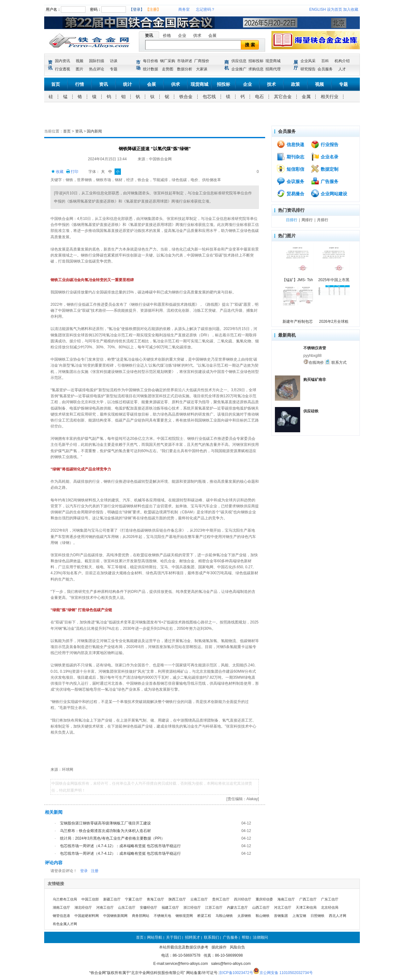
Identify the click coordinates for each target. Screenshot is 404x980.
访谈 (114, 61)
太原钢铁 (244, 916)
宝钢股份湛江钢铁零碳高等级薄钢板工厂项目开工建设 (105, 823)
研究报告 (308, 69)
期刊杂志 (290, 156)
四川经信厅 (243, 899)
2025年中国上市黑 (334, 280)
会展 (212, 35)
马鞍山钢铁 (224, 916)
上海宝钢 (299, 916)
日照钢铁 (318, 916)
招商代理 (273, 69)
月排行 (323, 220)
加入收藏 (351, 9)
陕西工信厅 (177, 899)
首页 (56, 84)
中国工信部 (90, 899)
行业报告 (324, 144)
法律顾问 (260, 937)
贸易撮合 (290, 193)
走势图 (168, 69)
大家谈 (202, 69)
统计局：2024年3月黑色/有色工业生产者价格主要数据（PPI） (112, 838)
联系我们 (211, 937)
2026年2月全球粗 (334, 322)
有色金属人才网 (65, 924)
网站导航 (155, 937)
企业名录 (324, 156)
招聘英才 (193, 937)
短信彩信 (290, 169)
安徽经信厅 (149, 907)
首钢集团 (281, 916)
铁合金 (186, 97)
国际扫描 (97, 61)
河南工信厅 (105, 907)
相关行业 (330, 97)
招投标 (223, 84)
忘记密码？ (205, 9)
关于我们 (174, 937)
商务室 (184, 9)
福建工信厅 (170, 907)
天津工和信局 (306, 907)
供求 (197, 35)
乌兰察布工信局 (65, 899)
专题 (114, 69)
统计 (128, 84)
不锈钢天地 (162, 916)
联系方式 (336, 362)
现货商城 (273, 61)
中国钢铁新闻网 (115, 916)
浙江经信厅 (192, 907)
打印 (72, 172)
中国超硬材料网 (87, 916)
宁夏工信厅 (134, 899)
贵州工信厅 (221, 899)
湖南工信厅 (61, 907)
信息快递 (290, 144)
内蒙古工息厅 (237, 907)
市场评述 (185, 61)
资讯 (149, 35)
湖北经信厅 (83, 907)
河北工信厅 (283, 907)
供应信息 (239, 61)
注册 (95, 871)
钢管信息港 (61, 916)
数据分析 (185, 69)
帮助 (246, 937)
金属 (306, 97)
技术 (271, 84)
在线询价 (314, 362)
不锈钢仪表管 (315, 348)
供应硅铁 (311, 411)
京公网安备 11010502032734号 (286, 973)
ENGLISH (318, 9)
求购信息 (256, 69)
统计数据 (151, 69)
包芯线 (209, 97)
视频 (80, 61)
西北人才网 (338, 916)
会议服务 (290, 181)
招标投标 (256, 61)
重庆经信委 (264, 899)
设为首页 (335, 9)
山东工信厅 (127, 907)
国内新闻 (94, 131)
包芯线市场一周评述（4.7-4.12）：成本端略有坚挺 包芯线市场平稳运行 (120, 846)
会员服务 (325, 69)
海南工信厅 (286, 899)
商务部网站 (141, 916)
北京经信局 (330, 907)
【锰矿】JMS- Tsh (298, 280)
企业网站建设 (329, 193)
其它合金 (283, 97)
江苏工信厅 (214, 907)
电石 (259, 97)
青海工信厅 (155, 899)
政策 (295, 84)
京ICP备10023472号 (236, 973)
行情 (80, 84)
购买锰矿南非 (315, 380)
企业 (182, 35)
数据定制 (324, 169)
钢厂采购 (168, 61)
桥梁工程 (204, 916)
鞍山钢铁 (263, 916)
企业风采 (308, 61)
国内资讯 (62, 61)
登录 (84, 871)
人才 (342, 69)
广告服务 (324, 181)
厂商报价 (202, 61)
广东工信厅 (330, 899)
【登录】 (137, 9)
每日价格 (151, 61)
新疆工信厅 (112, 899)
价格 (167, 35)
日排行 (292, 220)
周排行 (307, 220)
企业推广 (239, 69)
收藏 (57, 172)
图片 (80, 69)
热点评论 (97, 69)
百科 (325, 61)
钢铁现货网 (184, 916)
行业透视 (62, 69)
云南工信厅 (199, 899)
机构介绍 (342, 61)
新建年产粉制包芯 (298, 322)
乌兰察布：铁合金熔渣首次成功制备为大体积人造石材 (105, 831)
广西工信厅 (308, 899)
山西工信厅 (261, 907)
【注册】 (153, 9)
